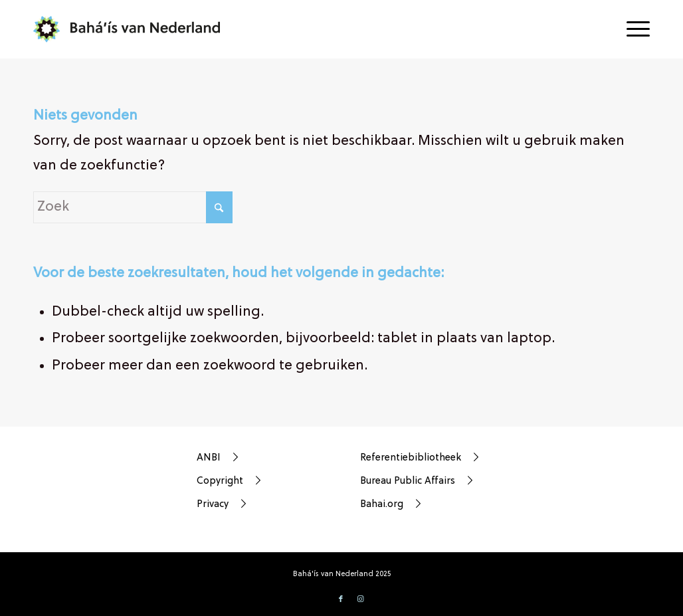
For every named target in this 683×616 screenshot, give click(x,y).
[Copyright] (263, 481)
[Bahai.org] (427, 504)
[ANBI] (263, 458)
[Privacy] (263, 504)
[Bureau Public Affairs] (427, 481)
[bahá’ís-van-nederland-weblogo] (135, 29)
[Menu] (634, 29)
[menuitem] (634, 29)
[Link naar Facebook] (341, 599)
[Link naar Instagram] (361, 599)
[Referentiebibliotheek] (427, 458)
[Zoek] (133, 207)
